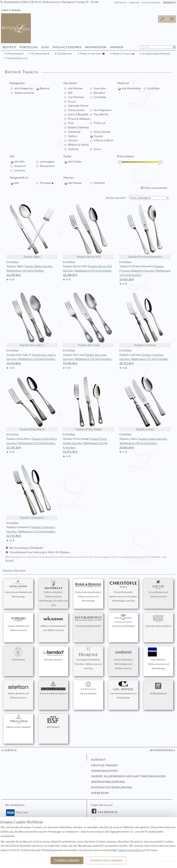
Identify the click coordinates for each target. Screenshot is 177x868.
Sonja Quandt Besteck (123, 621)
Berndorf (99, 93)
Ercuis (72, 101)
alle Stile (19, 162)
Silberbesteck (15, 54)
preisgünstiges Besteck (156, 54)
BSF (70, 93)
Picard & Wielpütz (79, 119)
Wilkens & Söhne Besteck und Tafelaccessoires (53, 623)
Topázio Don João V (32, 319)
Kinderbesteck (40, 54)
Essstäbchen (65, 54)
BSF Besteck (53, 722)
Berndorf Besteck (53, 654)
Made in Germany (91, 54)
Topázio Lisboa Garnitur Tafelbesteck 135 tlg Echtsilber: (145, 443)
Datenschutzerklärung (112, 787)
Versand (9, 560)
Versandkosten (104, 771)
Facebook (106, 812)
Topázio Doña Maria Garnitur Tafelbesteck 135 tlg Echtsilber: (32, 443)
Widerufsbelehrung (108, 782)
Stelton (72, 136)
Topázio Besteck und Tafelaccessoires (18, 623)
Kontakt (98, 760)
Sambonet (74, 132)
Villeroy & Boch (103, 140)
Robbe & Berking (78, 127)
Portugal (47, 183)
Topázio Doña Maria (32, 403)
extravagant (47, 162)
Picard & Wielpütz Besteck (53, 688)
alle (18, 183)
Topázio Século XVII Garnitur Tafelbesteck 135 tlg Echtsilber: (88, 271)
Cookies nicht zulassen (106, 860)
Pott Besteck (18, 654)
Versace (73, 140)
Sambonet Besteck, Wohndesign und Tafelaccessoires (123, 659)
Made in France (122, 54)
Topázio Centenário (32, 492)
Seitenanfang (161, 750)
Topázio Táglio (32, 231)
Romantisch (47, 166)
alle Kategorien (24, 88)
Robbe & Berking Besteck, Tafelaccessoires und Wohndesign (88, 591)
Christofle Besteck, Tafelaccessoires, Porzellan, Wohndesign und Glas (123, 591)
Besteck (45, 88)
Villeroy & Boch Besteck (18, 722)
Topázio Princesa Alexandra (145, 231)
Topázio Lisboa (145, 403)
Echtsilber (154, 88)
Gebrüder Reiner (78, 106)
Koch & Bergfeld (78, 114)
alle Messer (75, 183)
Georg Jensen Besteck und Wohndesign (18, 589)
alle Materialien (131, 88)
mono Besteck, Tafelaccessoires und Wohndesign (158, 659)
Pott (71, 123)
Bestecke (16, 10)
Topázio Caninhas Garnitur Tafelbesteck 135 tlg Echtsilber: (145, 359)
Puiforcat (100, 123)
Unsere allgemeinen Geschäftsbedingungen (128, 776)
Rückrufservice (151, 2)
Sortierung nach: (116, 198)
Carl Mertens (76, 97)
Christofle (100, 97)
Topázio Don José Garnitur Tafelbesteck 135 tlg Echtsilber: (88, 359)
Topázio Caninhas (145, 319)
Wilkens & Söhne (78, 145)
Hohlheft (99, 183)
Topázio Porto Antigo (88, 403)
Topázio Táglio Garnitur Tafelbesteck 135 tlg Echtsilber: (32, 271)
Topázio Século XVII (88, 231)
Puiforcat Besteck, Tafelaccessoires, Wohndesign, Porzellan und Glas (53, 593)
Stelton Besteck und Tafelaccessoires (18, 690)
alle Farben (75, 162)
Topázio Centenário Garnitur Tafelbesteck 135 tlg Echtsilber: (32, 532)
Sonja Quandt (102, 132)
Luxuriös (20, 170)
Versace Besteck (88, 688)
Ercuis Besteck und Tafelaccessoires (158, 589)
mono (97, 149)
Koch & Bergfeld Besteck (88, 621)
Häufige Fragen (104, 765)
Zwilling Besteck (158, 688)
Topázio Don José (88, 319)
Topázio (98, 136)
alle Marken (75, 88)
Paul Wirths (101, 114)
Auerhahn (100, 88)
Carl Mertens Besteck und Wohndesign (123, 690)
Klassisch (20, 166)
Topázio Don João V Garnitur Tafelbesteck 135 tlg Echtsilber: (32, 359)
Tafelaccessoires (24, 93)
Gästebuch (120, 2)
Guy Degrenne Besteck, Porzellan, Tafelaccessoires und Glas (88, 659)
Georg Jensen (76, 110)
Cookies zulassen (67, 860)
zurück (10, 750)
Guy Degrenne (103, 110)
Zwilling (73, 149)
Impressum (100, 793)
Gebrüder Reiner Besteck (158, 621)
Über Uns (134, 2)
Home (5, 10)
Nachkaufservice (17, 58)
